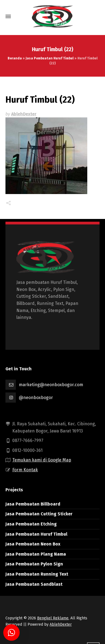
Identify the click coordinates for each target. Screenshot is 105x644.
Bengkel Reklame (53, 618)
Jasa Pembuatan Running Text (37, 574)
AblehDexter (24, 114)
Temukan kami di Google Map (42, 460)
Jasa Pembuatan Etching (31, 524)
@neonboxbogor (36, 398)
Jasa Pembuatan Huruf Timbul (50, 58)
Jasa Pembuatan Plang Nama (36, 554)
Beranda (15, 58)
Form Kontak (25, 470)
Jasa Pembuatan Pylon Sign (34, 564)
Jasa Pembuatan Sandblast (34, 584)
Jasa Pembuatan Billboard (33, 504)
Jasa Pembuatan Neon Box (33, 544)
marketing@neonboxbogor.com (51, 385)
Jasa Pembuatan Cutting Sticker (39, 514)
